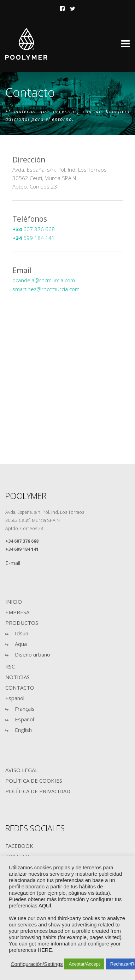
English (23, 730)
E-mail (13, 563)
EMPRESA (17, 612)
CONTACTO (20, 688)
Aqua (21, 644)
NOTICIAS (17, 677)
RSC (10, 666)
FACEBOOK (19, 846)
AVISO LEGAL (22, 770)
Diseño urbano (33, 654)
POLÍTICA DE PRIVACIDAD (38, 791)
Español (15, 698)
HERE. (45, 950)
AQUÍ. (46, 906)
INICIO (14, 602)
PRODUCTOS (22, 623)
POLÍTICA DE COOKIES (34, 781)
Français (25, 709)
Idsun (22, 633)
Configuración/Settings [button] (37, 964)
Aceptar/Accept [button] (84, 964)
